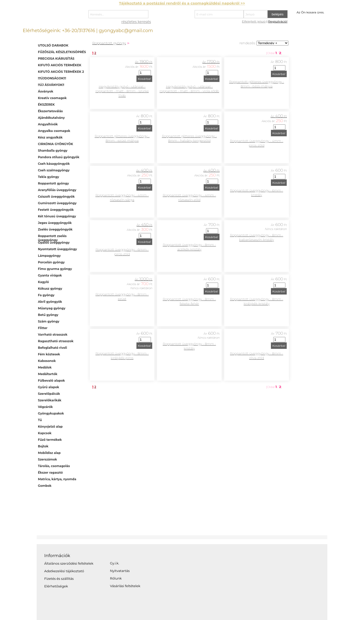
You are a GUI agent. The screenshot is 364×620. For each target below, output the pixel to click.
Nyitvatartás (120, 571)
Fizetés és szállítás (59, 579)
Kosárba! (144, 79)
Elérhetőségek (56, 586)
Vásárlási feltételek (125, 586)
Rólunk (116, 578)
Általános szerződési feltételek (69, 563)
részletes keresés (136, 22)
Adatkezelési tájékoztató (64, 571)
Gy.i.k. (115, 563)
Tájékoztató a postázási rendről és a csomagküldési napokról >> (182, 3)
